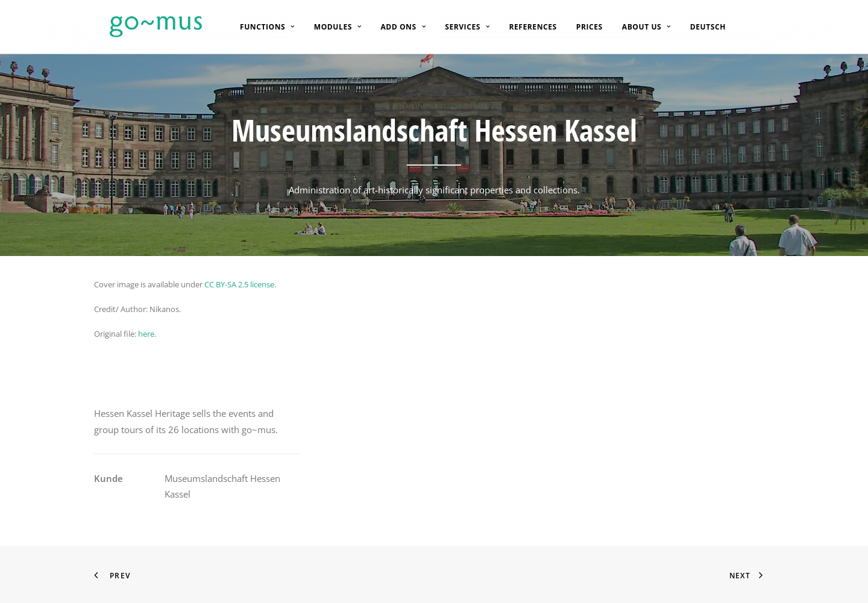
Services (458, 27)
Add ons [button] (394, 27)
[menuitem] (258, 27)
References (524, 27)
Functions (258, 27)
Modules (329, 27)
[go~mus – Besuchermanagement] (140, 27)
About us (637, 27)
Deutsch (699, 27)
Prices (580, 27)
